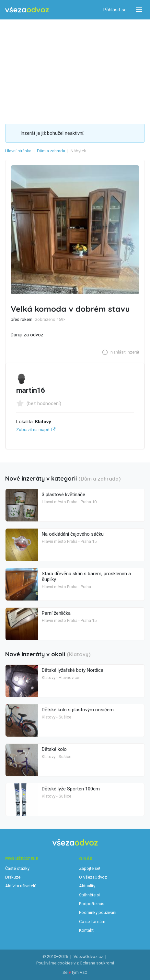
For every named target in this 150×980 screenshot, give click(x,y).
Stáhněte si (89, 895)
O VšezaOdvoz (93, 877)
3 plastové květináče (63, 495)
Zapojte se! (90, 868)
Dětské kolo (54, 749)
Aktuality (87, 886)
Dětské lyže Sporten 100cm (71, 789)
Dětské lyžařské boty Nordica (73, 670)
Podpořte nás (92, 904)
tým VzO (80, 972)
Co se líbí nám (92, 922)
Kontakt (86, 930)
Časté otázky (17, 868)
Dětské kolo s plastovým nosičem (78, 710)
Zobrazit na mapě (33, 430)
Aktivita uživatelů (21, 886)
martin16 (30, 390)
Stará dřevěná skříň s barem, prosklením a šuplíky (86, 577)
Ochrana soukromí (97, 963)
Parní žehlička (56, 613)
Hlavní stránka (18, 151)
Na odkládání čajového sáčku (73, 534)
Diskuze (13, 877)
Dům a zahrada (51, 151)
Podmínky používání (98, 912)
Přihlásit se (115, 10)
